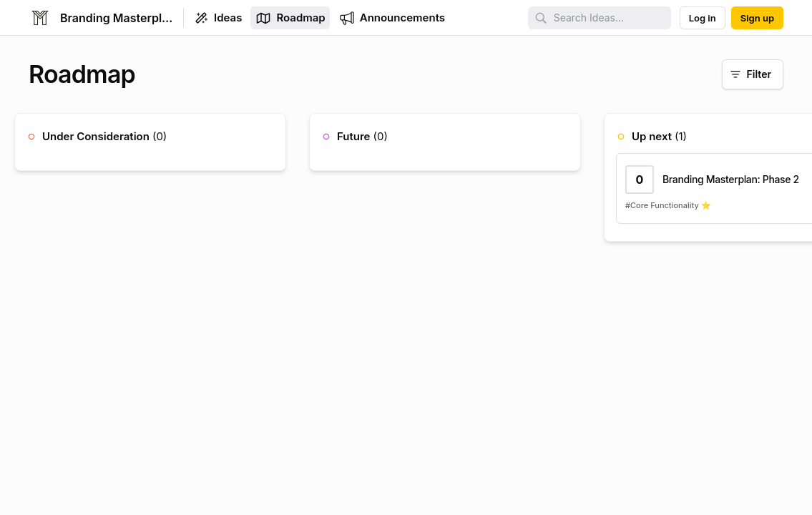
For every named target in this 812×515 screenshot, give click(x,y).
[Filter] (753, 74)
